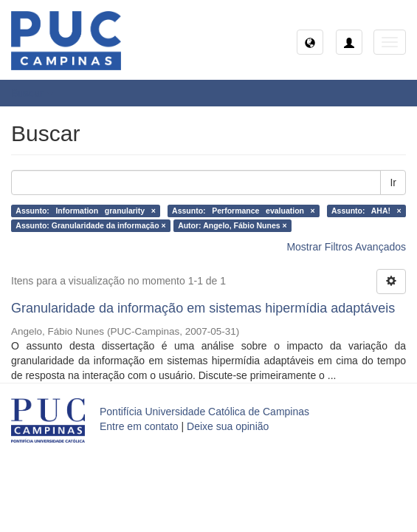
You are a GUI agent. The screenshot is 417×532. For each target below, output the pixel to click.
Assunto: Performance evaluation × (244, 211)
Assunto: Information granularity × (86, 211)
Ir (393, 183)
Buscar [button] (32, 93)
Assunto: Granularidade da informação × (90, 225)
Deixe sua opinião (228, 426)
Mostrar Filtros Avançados (346, 247)
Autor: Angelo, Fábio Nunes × (232, 225)
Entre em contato (139, 426)
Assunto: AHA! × (366, 211)
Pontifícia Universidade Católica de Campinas (204, 412)
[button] (310, 42)
